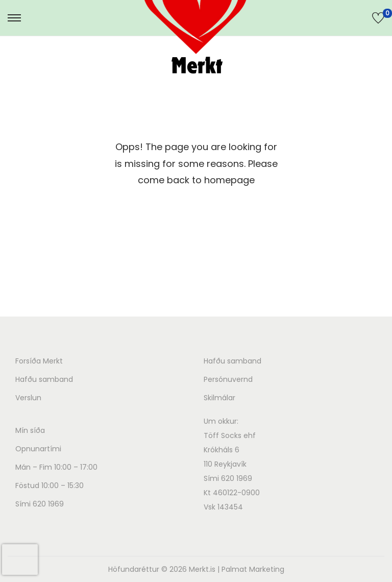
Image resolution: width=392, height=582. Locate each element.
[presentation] (20, 560)
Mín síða (30, 430)
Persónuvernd (228, 379)
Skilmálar (219, 398)
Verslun (28, 398)
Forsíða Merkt (39, 361)
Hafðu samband (44, 379)
